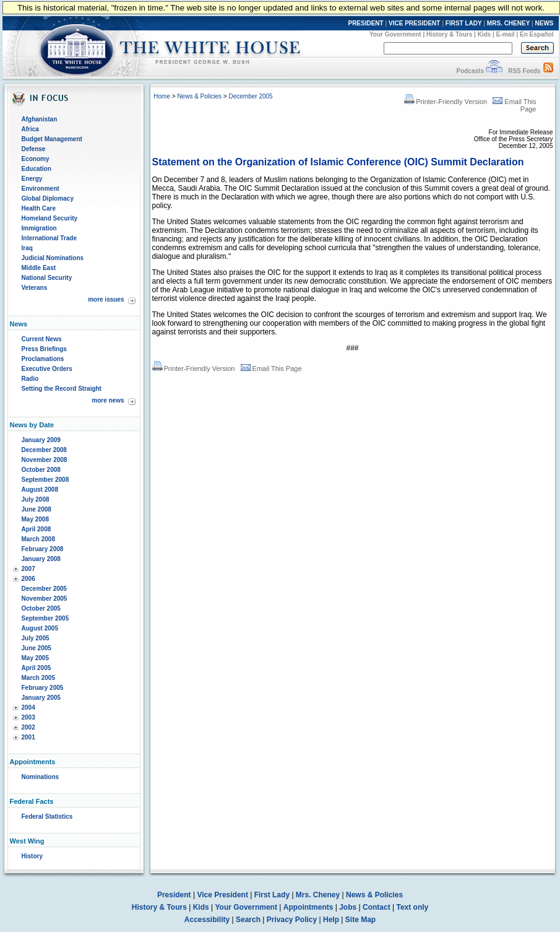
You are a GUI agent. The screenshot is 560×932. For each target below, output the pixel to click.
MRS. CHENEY (508, 23)
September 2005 (45, 618)
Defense (34, 149)
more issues (106, 299)
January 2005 (41, 698)
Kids (485, 34)
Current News (42, 339)
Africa (30, 129)
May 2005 (35, 658)
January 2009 (41, 440)
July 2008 (36, 499)
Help (331, 920)
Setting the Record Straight (62, 389)
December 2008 (44, 450)
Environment (41, 189)
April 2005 (37, 668)
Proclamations (43, 359)
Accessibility (207, 920)
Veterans (35, 288)
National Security (47, 278)
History (32, 856)
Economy (36, 159)
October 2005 (41, 608)
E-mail (506, 34)
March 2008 (38, 539)
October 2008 (41, 470)
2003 (28, 717)
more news (108, 400)
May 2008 (35, 519)
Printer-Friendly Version (446, 102)
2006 (28, 579)
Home (162, 96)
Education (37, 169)
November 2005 (45, 599)
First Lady (272, 895)
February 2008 (43, 549)
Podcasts (470, 71)
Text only (412, 907)
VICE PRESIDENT (414, 23)
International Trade (49, 238)
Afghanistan (40, 119)
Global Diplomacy (48, 198)
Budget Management (52, 139)
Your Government (395, 34)
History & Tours (449, 34)
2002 (28, 727)
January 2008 (41, 559)
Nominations (41, 777)
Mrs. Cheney (318, 895)
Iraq (27, 248)
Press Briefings (44, 349)
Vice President (222, 895)
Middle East (39, 268)
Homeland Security (50, 218)
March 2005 (38, 678)
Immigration (39, 228)
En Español (536, 34)
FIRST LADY (464, 23)
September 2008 (45, 480)
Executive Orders (47, 369)
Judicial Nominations (53, 258)
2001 (28, 737)
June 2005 (37, 648)
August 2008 (40, 490)
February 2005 (43, 688)
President (174, 895)
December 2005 (44, 589)
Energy (32, 179)
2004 (28, 708)
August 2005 (40, 628)
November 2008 (45, 460)
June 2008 (37, 509)
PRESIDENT (365, 23)
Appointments (308, 907)
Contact (377, 907)
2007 (28, 569)
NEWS (545, 23)
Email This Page (271, 368)
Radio (30, 379)
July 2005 (36, 638)
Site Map (360, 920)
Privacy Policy (292, 920)
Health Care (39, 208)
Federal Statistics (47, 817)
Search (248, 920)
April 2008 (37, 529)
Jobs (348, 907)
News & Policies (199, 96)
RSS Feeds (524, 71)
